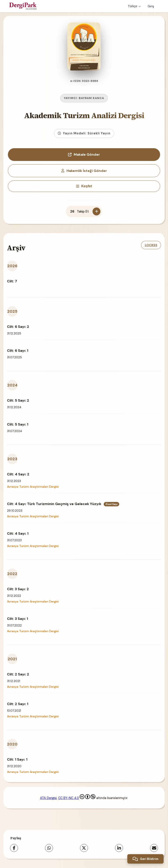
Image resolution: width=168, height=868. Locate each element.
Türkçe (134, 6)
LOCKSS (151, 244)
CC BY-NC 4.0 (77, 797)
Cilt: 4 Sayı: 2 (18, 473)
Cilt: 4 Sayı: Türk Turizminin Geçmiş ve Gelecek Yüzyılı (63, 503)
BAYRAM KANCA (91, 97)
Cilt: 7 (12, 280)
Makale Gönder (84, 154)
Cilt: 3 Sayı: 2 (18, 588)
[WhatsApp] (49, 847)
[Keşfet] (84, 185)
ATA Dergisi (48, 797)
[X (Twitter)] (84, 847)
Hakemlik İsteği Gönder (84, 170)
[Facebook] (14, 847)
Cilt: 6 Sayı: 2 (18, 326)
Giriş (151, 6)
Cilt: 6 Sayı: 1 (18, 350)
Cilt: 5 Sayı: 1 (18, 423)
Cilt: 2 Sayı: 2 (18, 673)
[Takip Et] (96, 211)
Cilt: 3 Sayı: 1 (17, 618)
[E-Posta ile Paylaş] (154, 847)
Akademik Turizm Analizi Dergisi (84, 115)
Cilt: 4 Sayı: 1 (18, 533)
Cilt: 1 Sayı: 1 (17, 759)
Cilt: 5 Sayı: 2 (18, 400)
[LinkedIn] (119, 847)
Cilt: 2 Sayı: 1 (18, 703)
